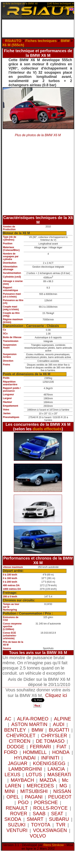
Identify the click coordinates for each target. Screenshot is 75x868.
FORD (11, 752)
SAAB (39, 814)
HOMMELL (35, 752)
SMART (35, 819)
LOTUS (34, 775)
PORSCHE (46, 802)
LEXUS (12, 775)
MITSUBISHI (34, 791)
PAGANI (34, 797)
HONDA (61, 752)
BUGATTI (59, 730)
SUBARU (59, 819)
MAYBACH (22, 780)
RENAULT (17, 808)
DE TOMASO (50, 741)
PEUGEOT (60, 797)
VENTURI (17, 830)
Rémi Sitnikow (54, 845)
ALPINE (63, 719)
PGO (23, 802)
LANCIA (56, 769)
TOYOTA (41, 825)
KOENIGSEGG (49, 763)
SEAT (57, 814)
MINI (10, 791)
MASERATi (59, 775)
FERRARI (40, 747)
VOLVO (38, 836)
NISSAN (62, 791)
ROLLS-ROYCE (50, 808)
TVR (61, 825)
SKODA (13, 819)
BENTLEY (15, 730)
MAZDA (48, 780)
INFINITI (50, 758)
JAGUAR (18, 763)
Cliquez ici (56, 695)
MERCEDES (40, 786)
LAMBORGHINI (25, 769)
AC (9, 719)
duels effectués (47, 429)
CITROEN (20, 741)
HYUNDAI (25, 758)
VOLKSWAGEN (50, 830)
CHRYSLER (54, 735)
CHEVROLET (21, 735)
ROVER (19, 814)
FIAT (61, 747)
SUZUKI (17, 825)
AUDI (59, 724)
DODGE (16, 747)
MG (63, 786)
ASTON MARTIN (29, 724)
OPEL (13, 797)
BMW (37, 730)
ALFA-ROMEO (33, 719)
